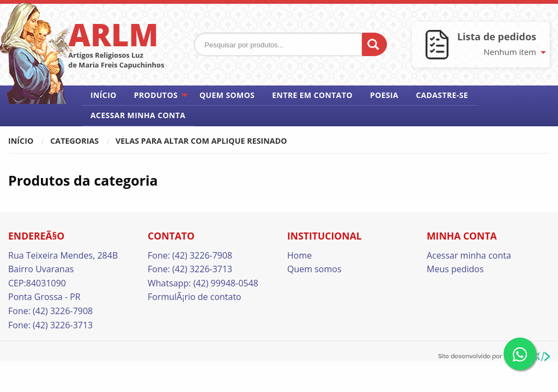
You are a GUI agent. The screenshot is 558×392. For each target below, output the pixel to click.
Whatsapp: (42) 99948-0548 (203, 283)
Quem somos (227, 95)
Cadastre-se (442, 95)
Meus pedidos (455, 269)
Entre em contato (312, 95)
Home (299, 255)
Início (104, 95)
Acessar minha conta (138, 115)
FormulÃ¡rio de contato (195, 297)
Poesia (384, 95)
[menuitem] (104, 96)
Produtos (156, 95)
